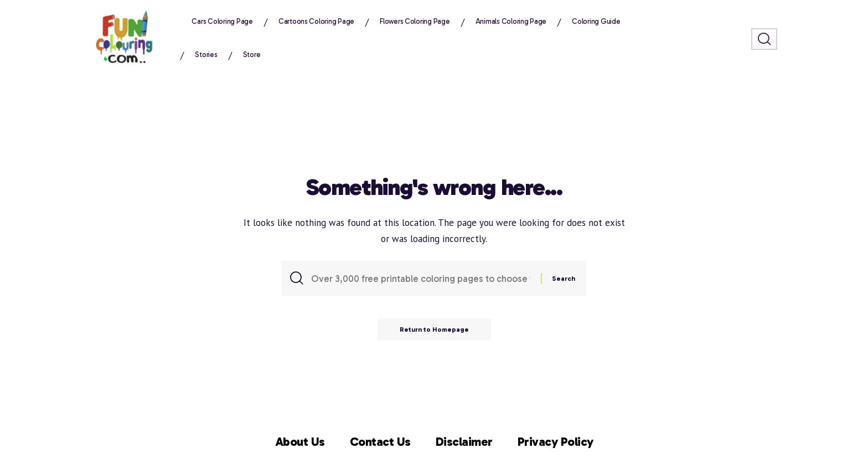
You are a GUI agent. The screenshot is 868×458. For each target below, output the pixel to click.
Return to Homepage (434, 330)
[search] (764, 39)
